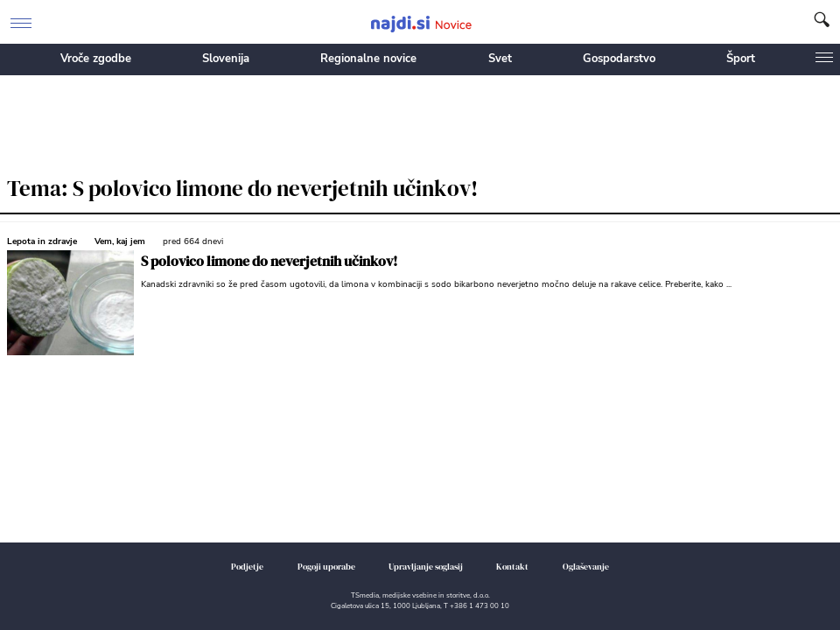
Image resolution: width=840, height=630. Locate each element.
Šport (741, 59)
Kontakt (512, 567)
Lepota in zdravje (42, 241)
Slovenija (226, 59)
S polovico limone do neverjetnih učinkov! (269, 261)
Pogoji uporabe (326, 567)
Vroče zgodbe (96, 59)
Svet (500, 59)
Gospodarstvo (619, 59)
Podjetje (247, 567)
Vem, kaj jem (120, 241)
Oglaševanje (586, 567)
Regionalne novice (368, 59)
